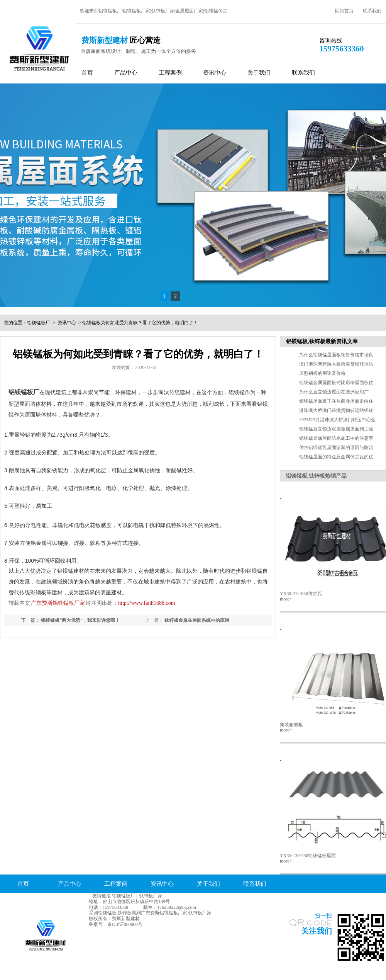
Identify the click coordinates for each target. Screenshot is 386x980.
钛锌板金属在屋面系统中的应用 (197, 620)
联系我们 (372, 11)
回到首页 (344, 11)
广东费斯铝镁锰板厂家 (58, 603)
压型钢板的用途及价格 (322, 373)
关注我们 (317, 931)
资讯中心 (215, 73)
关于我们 (259, 73)
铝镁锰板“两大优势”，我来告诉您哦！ (80, 620)
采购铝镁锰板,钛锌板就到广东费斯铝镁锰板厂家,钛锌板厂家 (150, 913)
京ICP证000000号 (125, 924)
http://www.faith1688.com (147, 603)
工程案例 (170, 73)
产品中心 (126, 73)
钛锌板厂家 (151, 896)
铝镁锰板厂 (39, 323)
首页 (87, 73)
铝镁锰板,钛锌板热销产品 (316, 476)
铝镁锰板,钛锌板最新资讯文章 (322, 341)
